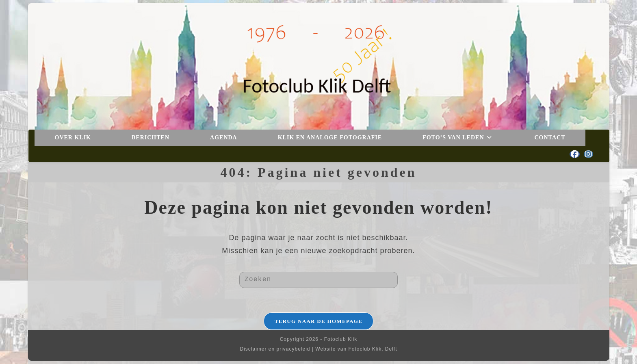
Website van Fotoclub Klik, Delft (356, 349)
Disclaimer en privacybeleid (275, 349)
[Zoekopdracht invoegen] (318, 280)
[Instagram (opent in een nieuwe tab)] (588, 154)
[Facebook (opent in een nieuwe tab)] (575, 154)
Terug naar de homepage (319, 321)
